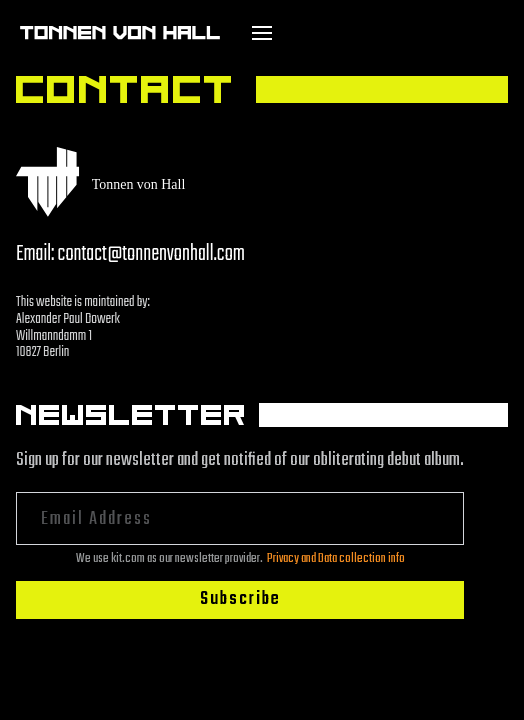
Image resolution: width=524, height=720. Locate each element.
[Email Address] (240, 518)
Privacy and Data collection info (336, 559)
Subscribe (240, 599)
